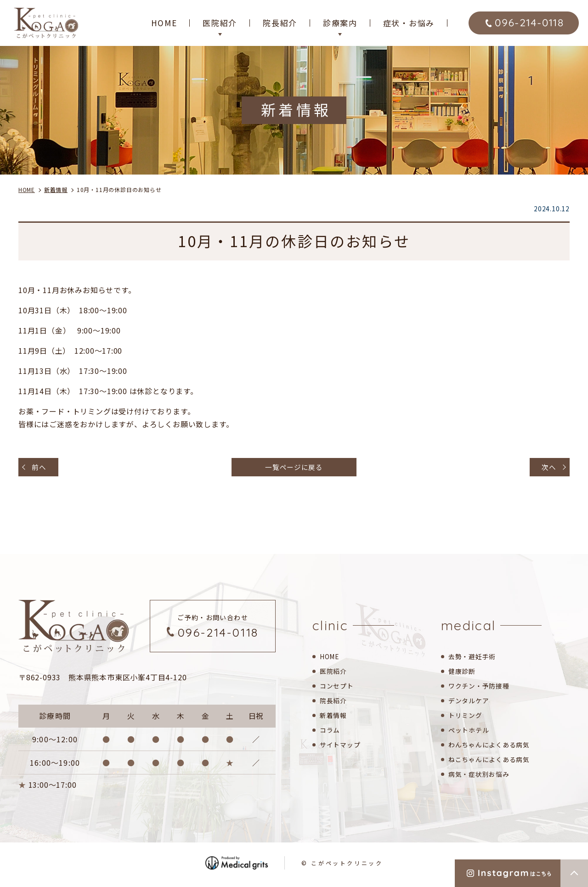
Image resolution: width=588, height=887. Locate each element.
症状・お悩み (409, 23)
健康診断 (463, 673)
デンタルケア (470, 703)
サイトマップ (342, 747)
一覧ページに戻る (294, 468)
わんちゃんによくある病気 (492, 747)
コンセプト (338, 688)
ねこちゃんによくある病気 (492, 761)
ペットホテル (470, 732)
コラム (331, 732)
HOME (164, 23)
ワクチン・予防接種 (481, 688)
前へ (41, 468)
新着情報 (334, 717)
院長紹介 (280, 23)
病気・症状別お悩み (481, 776)
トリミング (466, 717)
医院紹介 (334, 673)
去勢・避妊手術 (474, 658)
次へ (547, 468)
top (574, 873)
